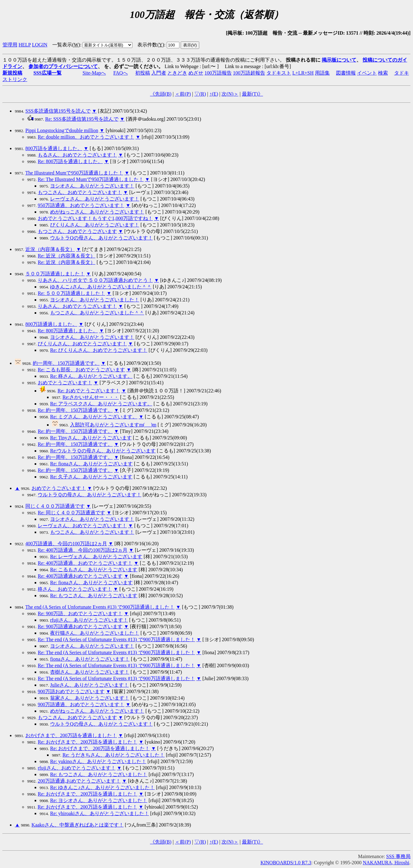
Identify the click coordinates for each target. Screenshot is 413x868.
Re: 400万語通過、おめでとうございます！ (85, 563)
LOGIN (40, 45)
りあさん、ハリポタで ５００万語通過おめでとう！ (95, 280)
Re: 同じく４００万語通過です (71, 513)
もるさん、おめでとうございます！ (77, 155)
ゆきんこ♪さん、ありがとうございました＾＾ (101, 287)
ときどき (177, 73)
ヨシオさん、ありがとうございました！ (95, 300)
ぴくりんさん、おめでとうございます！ (82, 344)
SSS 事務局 (398, 856)
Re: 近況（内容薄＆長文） (67, 256)
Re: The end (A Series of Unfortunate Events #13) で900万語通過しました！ (116, 639)
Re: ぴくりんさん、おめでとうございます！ (99, 350)
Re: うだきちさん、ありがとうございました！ (114, 755)
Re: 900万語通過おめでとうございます (80, 626)
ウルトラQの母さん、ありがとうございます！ (101, 238)
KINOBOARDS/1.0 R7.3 (286, 863)
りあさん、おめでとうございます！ (77, 306)
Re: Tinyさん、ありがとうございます (91, 438)
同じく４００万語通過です (55, 506)
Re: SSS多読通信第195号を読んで (82, 119)
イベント (367, 73)
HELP (25, 45)
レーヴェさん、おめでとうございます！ (82, 526)
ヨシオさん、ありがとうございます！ (92, 186)
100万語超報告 (249, 73)
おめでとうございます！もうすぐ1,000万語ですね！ (95, 218)
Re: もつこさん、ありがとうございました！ (99, 774)
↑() (214, 94)
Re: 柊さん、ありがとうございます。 (91, 376)
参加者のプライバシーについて (63, 66)
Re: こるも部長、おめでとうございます (81, 370)
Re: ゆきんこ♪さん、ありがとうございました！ (102, 787)
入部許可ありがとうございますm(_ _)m (113, 425)
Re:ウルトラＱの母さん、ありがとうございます (103, 451)
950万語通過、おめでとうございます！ (81, 205)
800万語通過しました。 (51, 324)
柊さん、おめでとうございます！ (75, 589)
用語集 (322, 73)
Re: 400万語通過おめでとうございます (80, 576)
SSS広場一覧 (47, 73)
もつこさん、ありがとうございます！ (92, 532)
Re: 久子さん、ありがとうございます (91, 477)
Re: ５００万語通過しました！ (71, 293)
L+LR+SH (303, 73)
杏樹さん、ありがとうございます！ (90, 672)
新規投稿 (12, 73)
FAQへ (120, 73)
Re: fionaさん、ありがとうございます (91, 464)
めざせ (196, 73)
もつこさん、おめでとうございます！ (80, 192)
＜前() (183, 94)
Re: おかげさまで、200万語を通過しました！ (88, 742)
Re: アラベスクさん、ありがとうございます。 (101, 404)
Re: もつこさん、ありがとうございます (94, 596)
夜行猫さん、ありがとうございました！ (95, 633)
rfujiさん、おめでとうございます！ (77, 768)
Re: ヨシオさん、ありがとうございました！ (99, 800)
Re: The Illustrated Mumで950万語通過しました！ (91, 179)
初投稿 (143, 73)
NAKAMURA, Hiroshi (386, 863)
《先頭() (161, 94)
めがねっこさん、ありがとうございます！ (97, 212)
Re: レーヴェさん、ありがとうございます (96, 557)
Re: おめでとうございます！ (89, 391)
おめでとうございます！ (65, 383)
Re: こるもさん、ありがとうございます (94, 570)
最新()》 (252, 94)
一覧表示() (66, 45)
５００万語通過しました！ (55, 274)
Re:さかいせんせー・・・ (91, 397)
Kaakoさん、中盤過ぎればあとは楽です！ (78, 825)
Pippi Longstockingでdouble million (62, 130)
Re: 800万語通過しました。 (68, 331)
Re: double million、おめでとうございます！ (86, 137)
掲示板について (339, 60)
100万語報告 (218, 73)
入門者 (159, 73)
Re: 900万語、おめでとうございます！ (80, 613)
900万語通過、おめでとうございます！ (81, 704)
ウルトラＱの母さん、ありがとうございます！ (90, 495)
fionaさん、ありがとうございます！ (90, 659)
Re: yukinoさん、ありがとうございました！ (98, 761)
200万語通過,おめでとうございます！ (79, 781)
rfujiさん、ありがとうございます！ (89, 620)
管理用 (10, 45)
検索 (383, 73)
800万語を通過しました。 (54, 148)
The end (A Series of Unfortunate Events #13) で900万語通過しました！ (100, 607)
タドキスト (279, 73)
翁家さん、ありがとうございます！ (90, 698)
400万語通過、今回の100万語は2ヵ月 (66, 544)
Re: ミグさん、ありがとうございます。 (94, 417)
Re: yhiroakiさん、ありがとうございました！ (100, 813)
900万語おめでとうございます (71, 691)
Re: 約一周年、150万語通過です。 (75, 410)
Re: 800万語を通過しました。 (70, 161)
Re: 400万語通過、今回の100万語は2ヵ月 (83, 550)
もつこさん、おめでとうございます (77, 231)
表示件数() (151, 45)
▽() (200, 94)
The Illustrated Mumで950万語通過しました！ (74, 173)
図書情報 (346, 73)
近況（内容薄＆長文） (50, 249)
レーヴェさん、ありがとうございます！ (95, 199)
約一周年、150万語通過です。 (66, 363)
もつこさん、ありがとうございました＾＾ (97, 313)
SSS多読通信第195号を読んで (58, 111)
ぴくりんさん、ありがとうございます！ (95, 225)
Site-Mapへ (94, 73)
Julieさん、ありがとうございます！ (89, 685)
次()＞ (230, 94)
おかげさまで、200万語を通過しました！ (71, 735)
